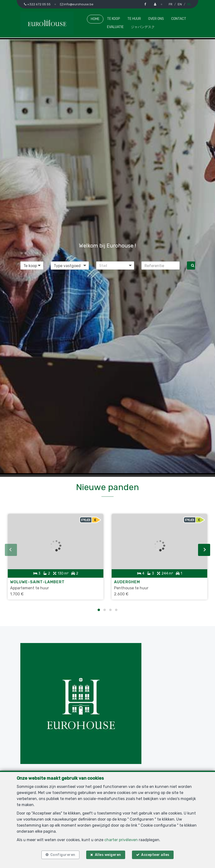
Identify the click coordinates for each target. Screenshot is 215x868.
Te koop (114, 19)
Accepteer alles (157, 854)
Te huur (134, 19)
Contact (179, 19)
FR (171, 4)
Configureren (61, 854)
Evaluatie (115, 27)
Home (95, 19)
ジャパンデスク (143, 27)
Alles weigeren (108, 854)
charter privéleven (121, 838)
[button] (115, 266)
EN (180, 4)
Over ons (156, 19)
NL (189, 4)
